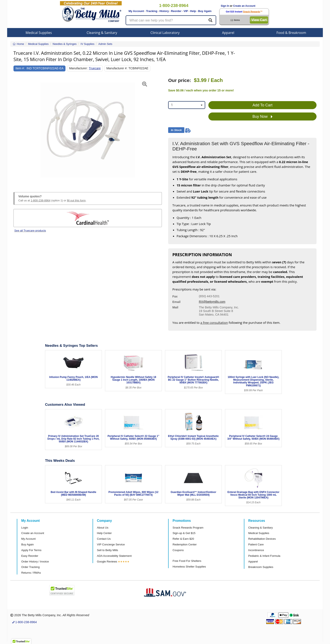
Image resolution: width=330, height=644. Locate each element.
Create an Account (244, 6)
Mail (175, 307)
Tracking (152, 11)
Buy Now (263, 117)
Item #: (20, 68)
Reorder (176, 11)
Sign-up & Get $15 (184, 533)
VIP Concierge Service (111, 544)
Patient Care (256, 544)
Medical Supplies (39, 33)
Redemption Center (185, 544)
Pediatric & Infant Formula (264, 556)
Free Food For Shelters (187, 561)
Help (193, 11)
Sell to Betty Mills (108, 550)
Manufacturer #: (117, 68)
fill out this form (76, 200)
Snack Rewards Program (188, 528)
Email (176, 302)
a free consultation (214, 323)
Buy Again (205, 11)
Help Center (104, 533)
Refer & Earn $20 (183, 539)
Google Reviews (107, 562)
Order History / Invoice (35, 562)
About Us (103, 528)
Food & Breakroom (291, 33)
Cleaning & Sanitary (102, 33)
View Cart (259, 20)
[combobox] (187, 105)
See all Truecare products (30, 231)
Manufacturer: (79, 68)
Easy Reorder (30, 556)
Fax (175, 296)
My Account (136, 11)
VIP (186, 11)
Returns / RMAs (31, 573)
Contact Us (104, 539)
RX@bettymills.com (212, 302)
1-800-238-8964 (41, 200)
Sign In (225, 6)
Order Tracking (30, 567)
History (164, 11)
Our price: (180, 80)
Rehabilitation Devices (262, 539)
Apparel (228, 33)
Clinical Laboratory (165, 33)
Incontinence (256, 550)
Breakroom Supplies (261, 567)
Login (25, 528)
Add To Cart (263, 105)
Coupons (178, 550)
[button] (19, 130)
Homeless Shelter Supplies (189, 567)
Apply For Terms (31, 550)
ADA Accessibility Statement (114, 556)
